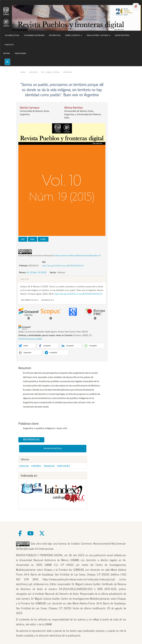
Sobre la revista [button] (74, 35)
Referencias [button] (31, 440)
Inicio (23, 72)
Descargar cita (48, 300)
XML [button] (32, 239)
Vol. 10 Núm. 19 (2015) (50, 72)
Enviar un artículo (53, 449)
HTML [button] (43, 239)
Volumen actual (12, 35)
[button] (27, 346)
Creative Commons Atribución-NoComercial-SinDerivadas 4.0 (77, 255)
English (24, 466)
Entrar (7, 53)
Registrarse (20, 53)
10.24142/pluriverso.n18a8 (30, 339)
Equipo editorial (122, 35)
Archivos (33, 72)
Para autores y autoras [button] (99, 35)
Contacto (9, 45)
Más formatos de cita (30, 300)
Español (36, 466)
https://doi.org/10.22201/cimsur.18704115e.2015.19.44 (63, 266)
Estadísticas (55, 35)
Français (49, 466)
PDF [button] (23, 239)
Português (63, 466)
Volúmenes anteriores (34, 35)
